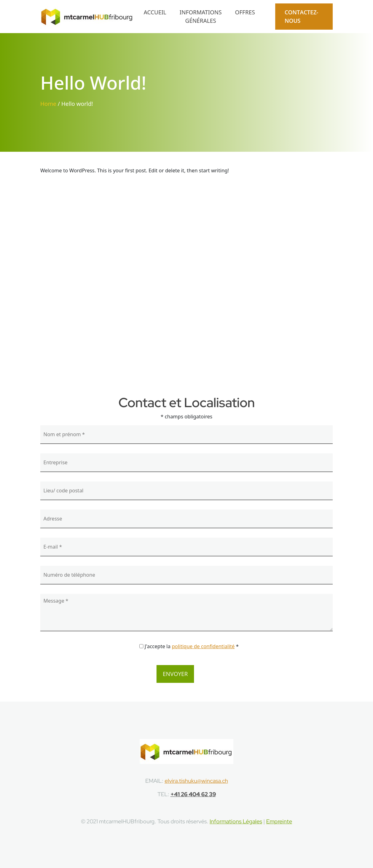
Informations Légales (236, 821)
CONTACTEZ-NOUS (301, 16)
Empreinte (279, 821)
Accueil (155, 12)
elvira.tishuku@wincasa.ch (196, 781)
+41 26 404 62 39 (193, 794)
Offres (245, 12)
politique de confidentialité (203, 646)
